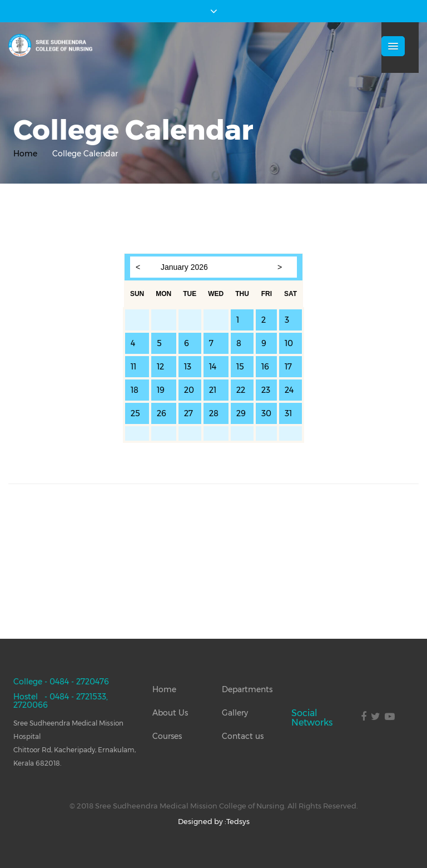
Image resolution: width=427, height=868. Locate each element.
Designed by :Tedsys (214, 821)
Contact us (243, 736)
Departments (247, 689)
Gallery (235, 713)
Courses (167, 736)
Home (25, 154)
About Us (170, 713)
